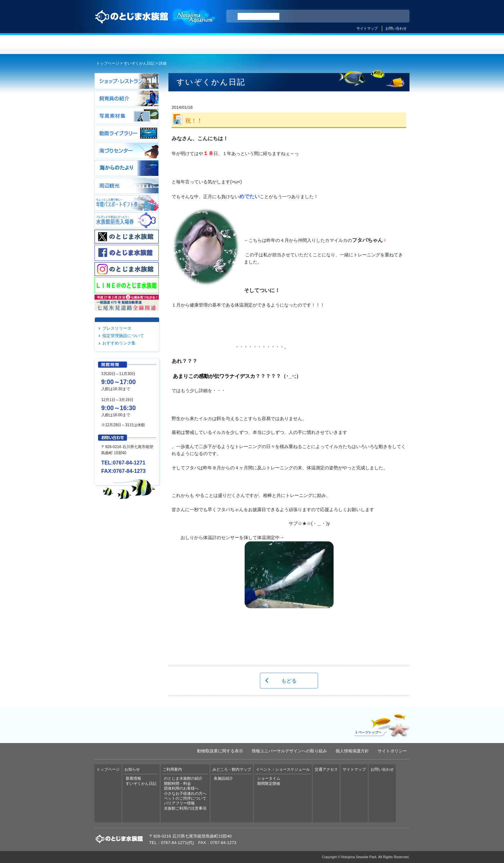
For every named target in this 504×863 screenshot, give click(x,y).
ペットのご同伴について (185, 798)
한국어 (397, 16)
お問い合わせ (396, 28)
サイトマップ (367, 28)
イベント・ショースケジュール (331, 45)
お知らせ (173, 45)
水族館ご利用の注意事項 (185, 808)
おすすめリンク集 (119, 343)
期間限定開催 (269, 784)
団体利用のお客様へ (181, 788)
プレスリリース (117, 328)
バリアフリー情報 (179, 803)
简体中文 (365, 16)
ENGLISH (348, 16)
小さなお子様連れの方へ (185, 794)
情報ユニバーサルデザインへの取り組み (289, 751)
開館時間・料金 (177, 784)
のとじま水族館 (156, 23)
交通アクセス (383, 45)
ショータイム (269, 778)
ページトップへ (380, 724)
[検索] (258, 16)
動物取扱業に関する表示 (220, 751)
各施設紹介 (223, 778)
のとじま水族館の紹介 (183, 778)
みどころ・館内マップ (278, 45)
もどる (289, 681)
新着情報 (133, 778)
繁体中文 (382, 16)
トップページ (121, 45)
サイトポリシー (392, 751)
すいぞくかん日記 (139, 63)
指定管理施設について (123, 336)
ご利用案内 (226, 45)
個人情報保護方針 (352, 751)
